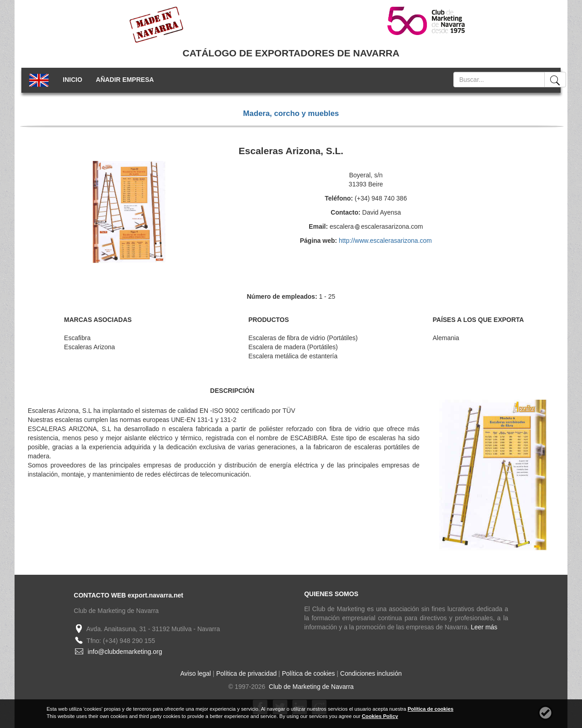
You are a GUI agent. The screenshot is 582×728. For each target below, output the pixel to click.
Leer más (484, 627)
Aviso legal (196, 673)
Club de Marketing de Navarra (310, 687)
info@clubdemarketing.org (125, 652)
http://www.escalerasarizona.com (385, 241)
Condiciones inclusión (371, 673)
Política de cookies (309, 673)
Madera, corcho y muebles (291, 113)
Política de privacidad (246, 673)
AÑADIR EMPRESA (125, 80)
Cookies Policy (380, 716)
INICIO (73, 80)
